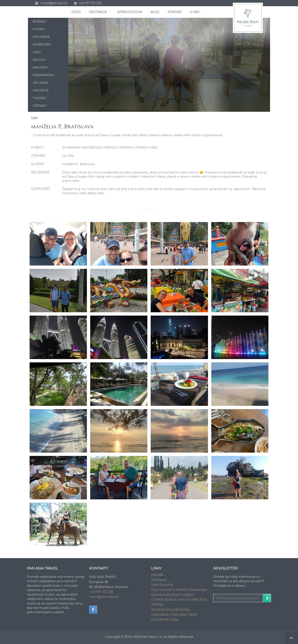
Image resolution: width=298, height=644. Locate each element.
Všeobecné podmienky (170, 610)
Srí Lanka (41, 83)
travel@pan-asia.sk (54, 3)
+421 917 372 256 (90, 3)
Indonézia (41, 37)
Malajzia (40, 67)
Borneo (39, 22)
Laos (37, 52)
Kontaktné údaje (165, 619)
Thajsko (40, 98)
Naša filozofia (162, 585)
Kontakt (157, 575)
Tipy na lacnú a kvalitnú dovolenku (179, 590)
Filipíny (39, 29)
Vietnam (39, 106)
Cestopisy (159, 580)
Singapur (41, 90)
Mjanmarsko (44, 75)
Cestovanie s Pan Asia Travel (174, 615)
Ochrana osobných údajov (172, 595)
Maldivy (40, 60)
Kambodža (42, 44)
